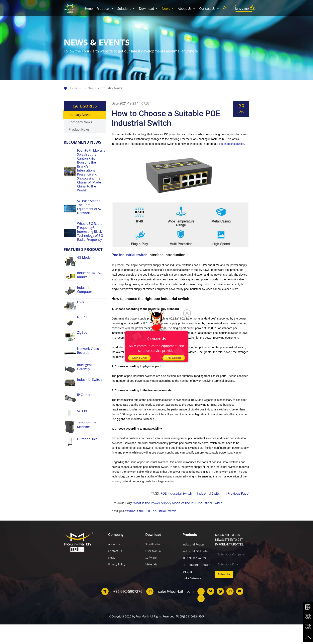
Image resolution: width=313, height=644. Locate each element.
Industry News (111, 88)
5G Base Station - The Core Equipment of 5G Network (90, 221)
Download (147, 9)
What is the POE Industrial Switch (152, 525)
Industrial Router (193, 558)
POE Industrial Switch (176, 507)
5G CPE (187, 586)
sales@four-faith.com (176, 605)
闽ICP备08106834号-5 (190, 630)
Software (151, 572)
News (166, 9)
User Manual (154, 565)
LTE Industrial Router (196, 579)
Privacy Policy (117, 579)
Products (103, 9)
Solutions (124, 9)
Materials (151, 579)
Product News (79, 143)
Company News (80, 136)
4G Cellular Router (194, 572)
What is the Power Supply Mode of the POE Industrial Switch (178, 517)
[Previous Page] (238, 507)
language (242, 8)
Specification (154, 558)
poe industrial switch (232, 158)
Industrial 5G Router (196, 565)
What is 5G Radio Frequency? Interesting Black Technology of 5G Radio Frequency (90, 246)
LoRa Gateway (192, 592)
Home (88, 8)
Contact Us (207, 9)
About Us (185, 9)
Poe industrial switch (130, 269)
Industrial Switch (209, 507)
